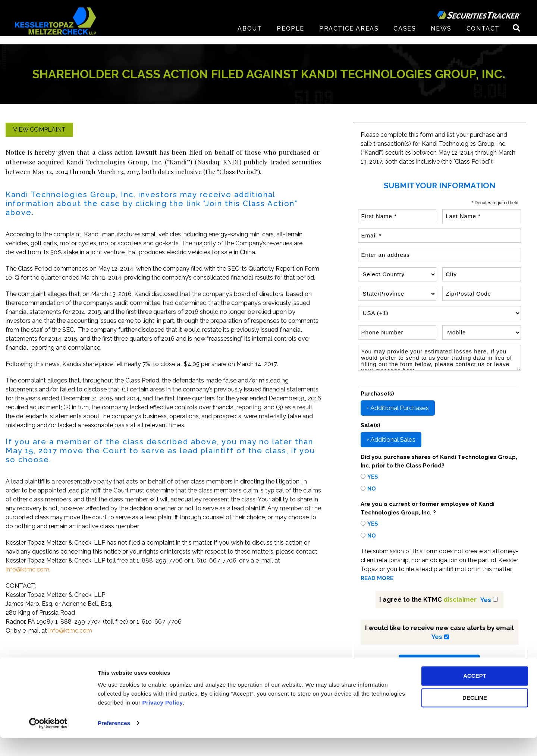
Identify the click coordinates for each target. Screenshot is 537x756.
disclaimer (460, 599)
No (372, 489)
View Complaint (39, 130)
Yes (373, 477)
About (250, 37)
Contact (483, 37)
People (291, 37)
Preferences (114, 741)
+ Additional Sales (391, 440)
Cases (405, 37)
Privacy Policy (163, 721)
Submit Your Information (439, 662)
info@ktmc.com (27, 569)
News (441, 37)
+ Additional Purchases (398, 408)
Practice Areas (349, 37)
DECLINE (475, 716)
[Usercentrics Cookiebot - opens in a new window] (48, 741)
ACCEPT (475, 694)
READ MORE (377, 578)
